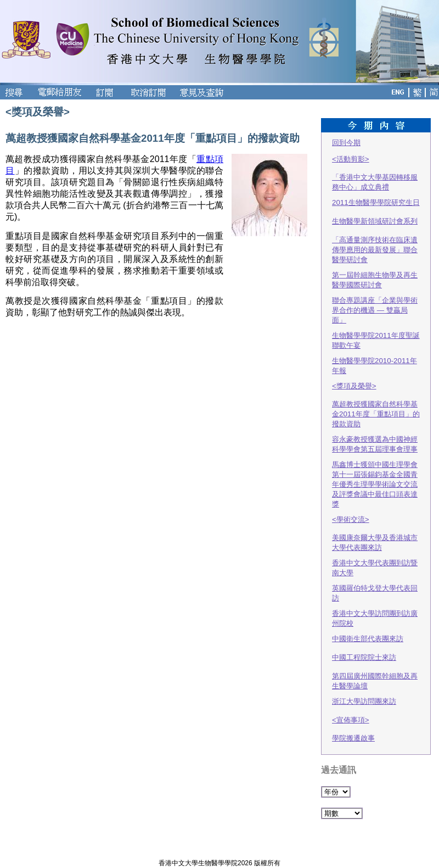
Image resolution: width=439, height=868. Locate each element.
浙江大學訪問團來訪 (364, 701)
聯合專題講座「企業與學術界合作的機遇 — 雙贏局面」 (375, 310)
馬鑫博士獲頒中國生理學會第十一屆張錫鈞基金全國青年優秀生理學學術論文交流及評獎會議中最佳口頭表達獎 (375, 484)
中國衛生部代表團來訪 (368, 639)
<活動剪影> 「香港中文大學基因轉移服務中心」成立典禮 (375, 173)
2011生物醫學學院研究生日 (376, 202)
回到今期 (346, 143)
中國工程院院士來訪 (364, 657)
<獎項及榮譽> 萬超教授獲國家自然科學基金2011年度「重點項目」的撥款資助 (376, 405)
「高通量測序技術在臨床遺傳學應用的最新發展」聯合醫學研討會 (375, 250)
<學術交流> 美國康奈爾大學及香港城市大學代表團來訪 (375, 533)
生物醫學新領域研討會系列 (375, 221)
